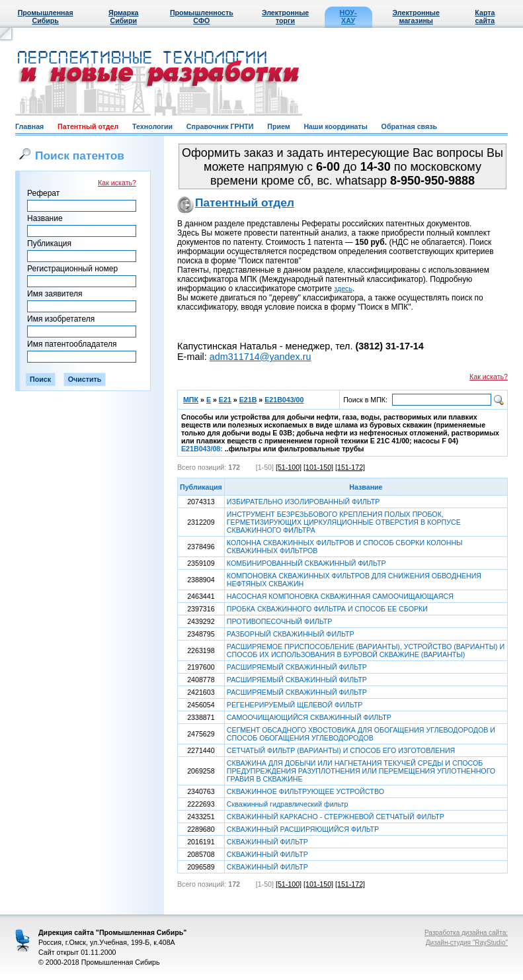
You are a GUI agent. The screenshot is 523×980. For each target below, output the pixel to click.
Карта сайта (485, 17)
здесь (343, 289)
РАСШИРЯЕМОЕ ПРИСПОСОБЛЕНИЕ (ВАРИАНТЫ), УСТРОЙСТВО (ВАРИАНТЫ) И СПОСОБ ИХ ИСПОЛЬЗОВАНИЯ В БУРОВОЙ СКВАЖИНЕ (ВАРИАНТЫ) (366, 650)
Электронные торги (285, 17)
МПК (191, 400)
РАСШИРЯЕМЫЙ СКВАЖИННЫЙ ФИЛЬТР (297, 667)
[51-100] (289, 467)
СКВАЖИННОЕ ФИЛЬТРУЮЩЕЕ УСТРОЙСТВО (305, 791)
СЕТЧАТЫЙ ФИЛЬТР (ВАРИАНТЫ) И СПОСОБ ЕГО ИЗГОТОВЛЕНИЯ (341, 750)
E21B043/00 (284, 400)
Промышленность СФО (202, 17)
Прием (278, 126)
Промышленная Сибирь (46, 17)
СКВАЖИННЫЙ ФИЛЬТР (267, 842)
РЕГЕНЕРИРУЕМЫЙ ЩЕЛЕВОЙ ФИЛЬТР (295, 705)
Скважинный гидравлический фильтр (288, 804)
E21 (225, 400)
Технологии (152, 126)
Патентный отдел (88, 126)
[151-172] (350, 467)
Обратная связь (409, 126)
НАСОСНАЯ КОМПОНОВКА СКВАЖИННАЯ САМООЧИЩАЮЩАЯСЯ (340, 596)
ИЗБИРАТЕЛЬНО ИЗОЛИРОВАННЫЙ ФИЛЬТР (303, 502)
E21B (248, 400)
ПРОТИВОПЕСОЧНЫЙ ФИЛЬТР (279, 621)
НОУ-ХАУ (348, 17)
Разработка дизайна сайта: (466, 933)
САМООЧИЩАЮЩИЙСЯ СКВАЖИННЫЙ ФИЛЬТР (309, 717)
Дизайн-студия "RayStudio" (467, 943)
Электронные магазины (416, 17)
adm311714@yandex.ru (261, 357)
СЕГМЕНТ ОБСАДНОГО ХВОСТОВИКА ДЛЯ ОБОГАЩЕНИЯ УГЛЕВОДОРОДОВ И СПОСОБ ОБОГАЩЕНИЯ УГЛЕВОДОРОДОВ (361, 734)
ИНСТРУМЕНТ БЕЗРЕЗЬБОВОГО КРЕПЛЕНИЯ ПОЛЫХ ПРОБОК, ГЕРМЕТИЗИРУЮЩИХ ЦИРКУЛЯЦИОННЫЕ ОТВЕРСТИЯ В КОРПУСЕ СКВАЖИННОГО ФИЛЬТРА (344, 522)
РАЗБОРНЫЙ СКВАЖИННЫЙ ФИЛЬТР (291, 634)
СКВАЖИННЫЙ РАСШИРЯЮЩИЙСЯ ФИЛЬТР (303, 829)
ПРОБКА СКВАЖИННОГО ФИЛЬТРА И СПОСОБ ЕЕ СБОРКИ (327, 609)
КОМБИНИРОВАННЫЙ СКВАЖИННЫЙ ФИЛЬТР (306, 563)
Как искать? (117, 183)
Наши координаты (335, 126)
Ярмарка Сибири (123, 17)
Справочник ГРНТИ (220, 126)
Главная (29, 126)
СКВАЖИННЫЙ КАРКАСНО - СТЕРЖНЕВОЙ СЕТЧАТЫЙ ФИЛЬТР (336, 817)
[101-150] (318, 467)
